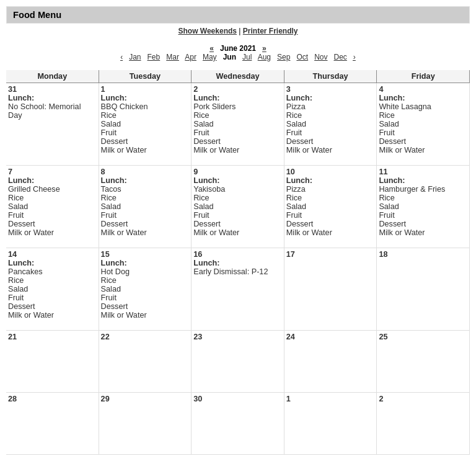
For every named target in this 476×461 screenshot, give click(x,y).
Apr (191, 57)
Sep (284, 57)
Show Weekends (208, 31)
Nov (321, 57)
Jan (135, 57)
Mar (173, 57)
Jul (247, 57)
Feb (154, 57)
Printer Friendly (271, 31)
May (210, 57)
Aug (264, 57)
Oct (302, 57)
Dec (340, 57)
